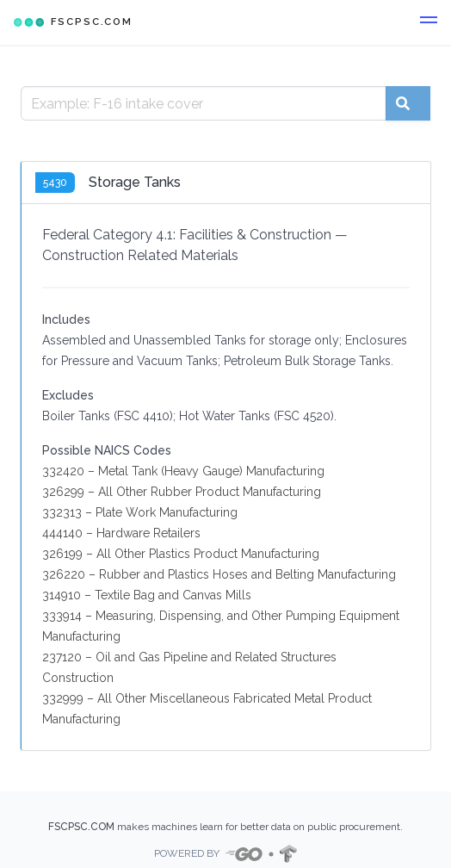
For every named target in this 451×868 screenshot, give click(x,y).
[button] (429, 22)
